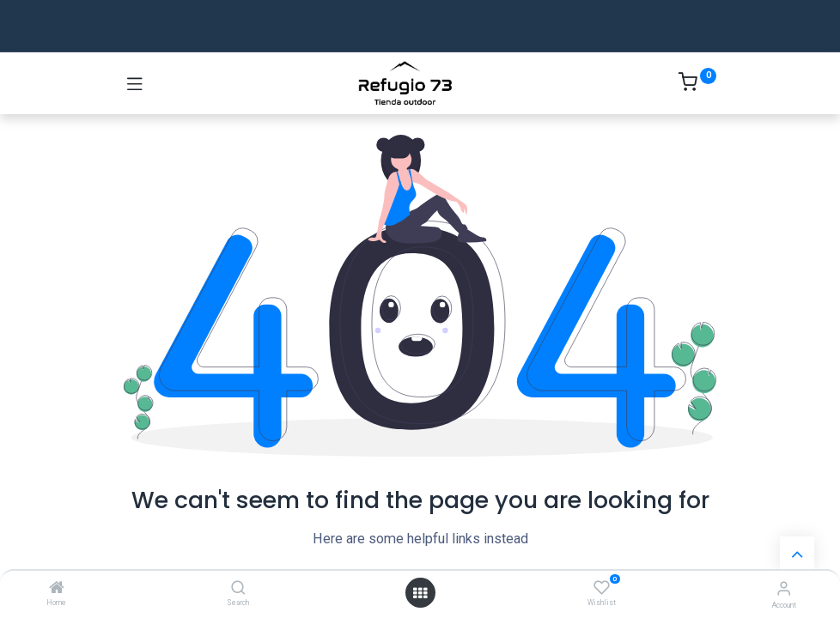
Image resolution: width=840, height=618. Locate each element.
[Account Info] (784, 588)
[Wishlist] (602, 588)
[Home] (57, 589)
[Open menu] (420, 593)
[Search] (238, 589)
